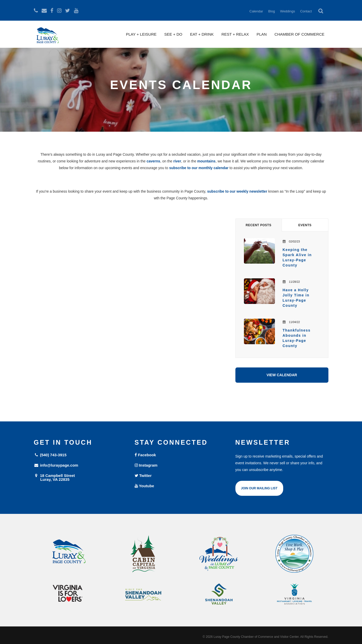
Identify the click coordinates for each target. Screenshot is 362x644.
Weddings (288, 11)
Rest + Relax (235, 34)
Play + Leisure (141, 34)
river (177, 161)
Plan (262, 34)
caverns (153, 161)
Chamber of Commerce (299, 34)
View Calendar (282, 375)
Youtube (144, 486)
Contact (306, 11)
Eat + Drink (202, 34)
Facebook (145, 455)
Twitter (143, 476)
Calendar (256, 11)
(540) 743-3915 (50, 455)
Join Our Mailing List (259, 488)
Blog (272, 11)
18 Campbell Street (80, 477)
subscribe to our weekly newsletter (237, 191)
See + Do (173, 34)
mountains (206, 161)
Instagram (146, 465)
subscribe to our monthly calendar (199, 168)
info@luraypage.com (56, 465)
